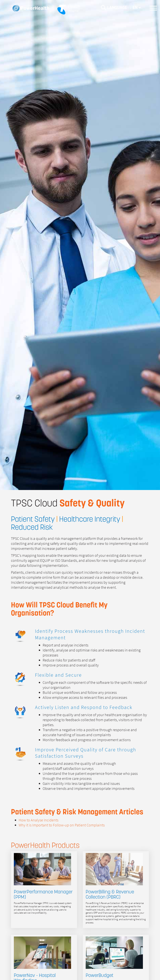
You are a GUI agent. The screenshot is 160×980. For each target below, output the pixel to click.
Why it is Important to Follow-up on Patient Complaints (62, 825)
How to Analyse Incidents (39, 820)
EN (137, 8)
